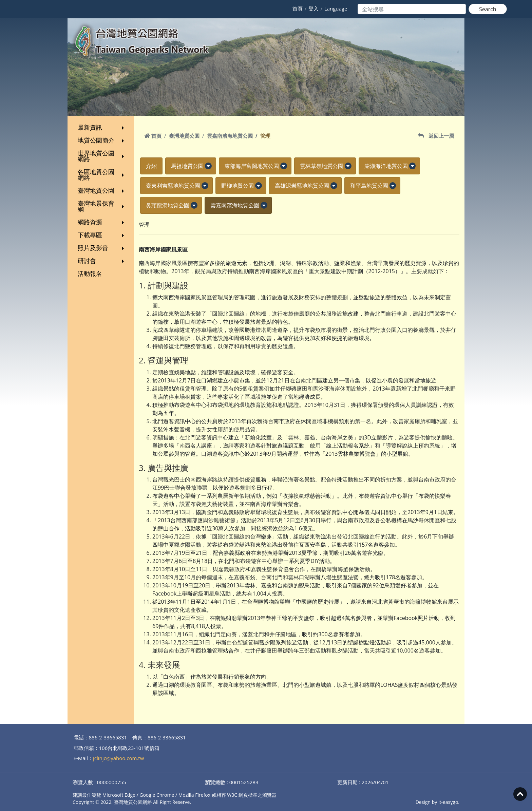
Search (488, 9)
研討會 (102, 261)
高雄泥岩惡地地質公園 (302, 186)
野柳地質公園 (237, 186)
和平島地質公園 (369, 186)
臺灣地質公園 (102, 190)
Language (336, 8)
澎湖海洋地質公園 (386, 166)
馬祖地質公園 (187, 166)
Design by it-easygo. (438, 802)
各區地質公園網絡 (102, 175)
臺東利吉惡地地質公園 (173, 186)
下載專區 (102, 235)
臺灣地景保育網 (102, 206)
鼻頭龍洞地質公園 (168, 205)
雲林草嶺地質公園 (322, 166)
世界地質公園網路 (102, 156)
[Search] (412, 9)
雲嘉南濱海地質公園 (230, 136)
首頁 (298, 8)
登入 (313, 8)
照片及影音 (102, 248)
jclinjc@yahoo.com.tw (118, 758)
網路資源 (102, 222)
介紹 (151, 166)
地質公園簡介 (102, 140)
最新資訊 (102, 127)
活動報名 (90, 274)
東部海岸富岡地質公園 (252, 166)
